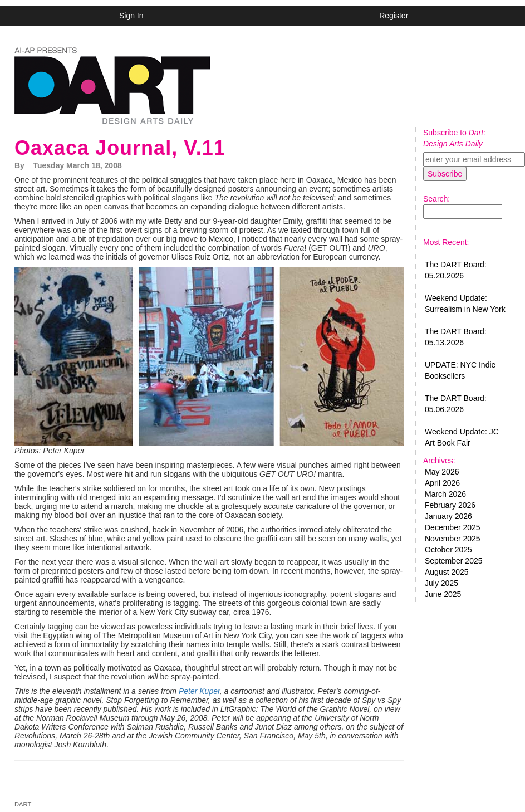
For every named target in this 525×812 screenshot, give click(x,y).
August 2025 (447, 572)
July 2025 (441, 583)
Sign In (131, 16)
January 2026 (448, 516)
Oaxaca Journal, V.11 (120, 148)
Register (394, 16)
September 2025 (454, 561)
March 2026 (445, 494)
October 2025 (448, 550)
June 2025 (443, 594)
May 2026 (442, 472)
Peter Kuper (199, 691)
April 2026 (442, 483)
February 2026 (450, 505)
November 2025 (453, 539)
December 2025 (453, 527)
